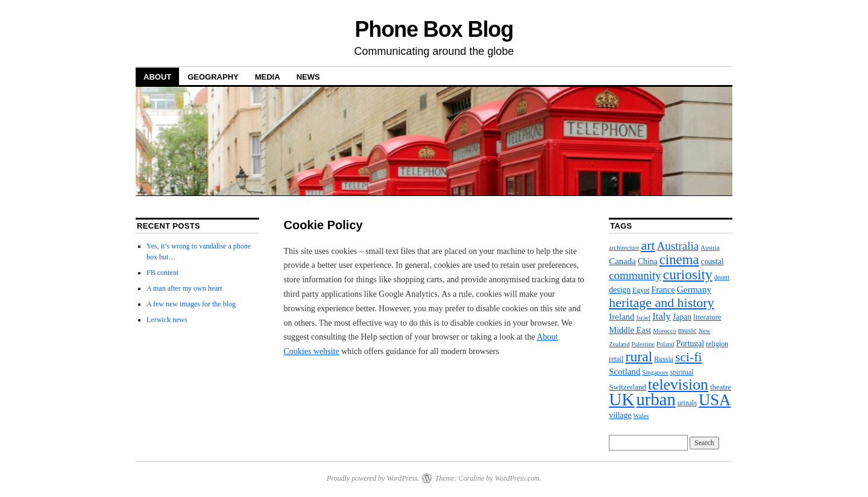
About (157, 77)
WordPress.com (517, 478)
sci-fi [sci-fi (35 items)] (689, 357)
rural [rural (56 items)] (639, 356)
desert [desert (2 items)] (722, 277)
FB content (162, 273)
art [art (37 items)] (648, 245)
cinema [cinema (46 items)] (679, 260)
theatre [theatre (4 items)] (721, 387)
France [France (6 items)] (663, 290)
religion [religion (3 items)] (717, 344)
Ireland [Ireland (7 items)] (621, 317)
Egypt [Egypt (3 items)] (641, 290)
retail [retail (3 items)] (616, 359)
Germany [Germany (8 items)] (694, 289)
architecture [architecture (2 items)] (624, 248)
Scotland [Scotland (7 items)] (624, 372)
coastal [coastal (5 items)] (712, 261)
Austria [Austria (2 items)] (710, 248)
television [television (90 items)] (678, 385)
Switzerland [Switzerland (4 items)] (627, 387)
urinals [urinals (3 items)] (687, 403)
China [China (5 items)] (648, 261)
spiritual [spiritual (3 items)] (682, 372)
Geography (213, 77)
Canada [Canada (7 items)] (622, 261)
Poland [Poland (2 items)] (665, 344)
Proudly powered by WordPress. (373, 478)
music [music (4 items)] (687, 330)
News (308, 77)
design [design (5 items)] (620, 290)
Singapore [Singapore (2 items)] (655, 372)
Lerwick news (167, 320)
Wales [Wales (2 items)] (641, 416)
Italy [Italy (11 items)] (662, 316)
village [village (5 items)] (620, 415)
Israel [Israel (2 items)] (643, 318)
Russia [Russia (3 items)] (664, 359)
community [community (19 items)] (635, 275)
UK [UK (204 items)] (621, 399)
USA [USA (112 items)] (715, 400)
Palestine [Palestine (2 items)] (643, 344)
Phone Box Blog (434, 29)
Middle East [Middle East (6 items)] (630, 330)
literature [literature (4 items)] (707, 317)
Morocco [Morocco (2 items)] (664, 331)
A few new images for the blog (191, 304)
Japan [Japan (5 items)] (682, 317)
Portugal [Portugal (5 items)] (690, 343)
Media (268, 77)
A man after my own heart (184, 288)
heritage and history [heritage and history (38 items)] (661, 302)
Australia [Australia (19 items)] (678, 246)
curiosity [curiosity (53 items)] (688, 274)
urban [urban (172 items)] (656, 400)
